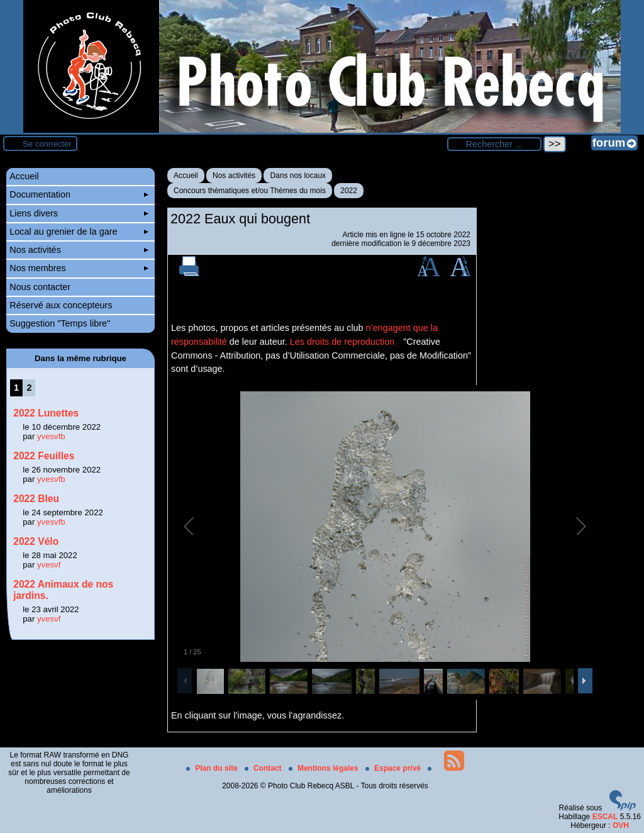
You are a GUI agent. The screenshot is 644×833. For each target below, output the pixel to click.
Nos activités (234, 176)
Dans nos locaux (298, 176)
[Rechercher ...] (494, 144)
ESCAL (605, 817)
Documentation (79, 194)
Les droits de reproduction (342, 342)
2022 (349, 191)
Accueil (186, 176)
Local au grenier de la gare (79, 232)
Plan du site (213, 768)
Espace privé (394, 768)
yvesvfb (51, 436)
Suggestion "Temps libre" (60, 323)
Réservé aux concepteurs (61, 305)
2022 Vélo (36, 541)
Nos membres (79, 268)
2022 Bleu (36, 499)
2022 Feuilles (44, 456)
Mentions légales (325, 768)
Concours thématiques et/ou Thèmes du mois (250, 191)
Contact (264, 768)
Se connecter (47, 144)
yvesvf (49, 565)
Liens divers (79, 213)
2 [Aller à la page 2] (30, 388)
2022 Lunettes (46, 413)
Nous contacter (40, 287)
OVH (621, 825)
